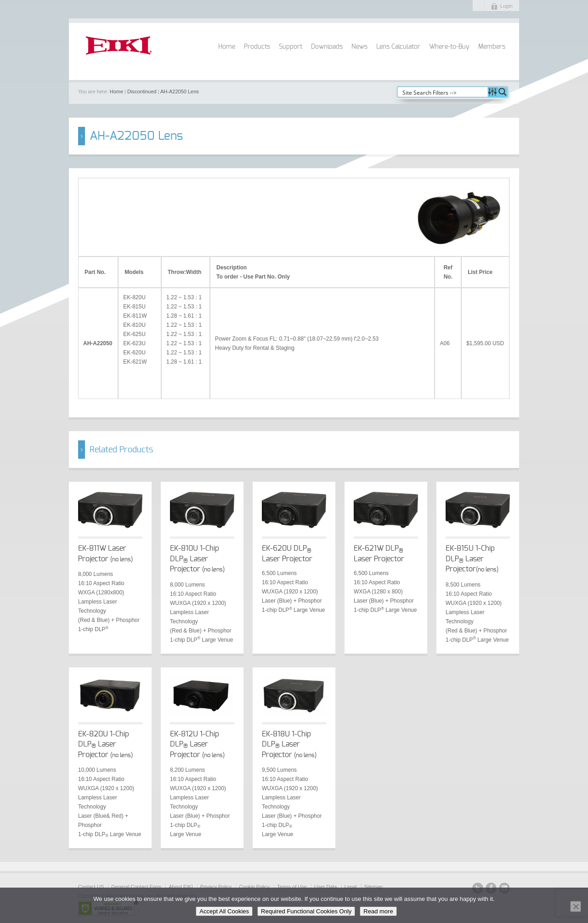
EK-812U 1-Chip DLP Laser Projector (197, 744)
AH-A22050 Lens (180, 91)
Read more (378, 911)
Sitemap (373, 887)
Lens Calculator (398, 47)
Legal (351, 887)
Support (291, 47)
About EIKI (181, 887)
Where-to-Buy (449, 47)
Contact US (91, 887)
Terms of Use (292, 887)
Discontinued (142, 91)
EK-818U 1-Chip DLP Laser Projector (289, 744)
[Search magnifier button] (503, 92)
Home (227, 47)
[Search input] (443, 92)
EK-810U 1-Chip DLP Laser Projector (197, 559)
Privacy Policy (216, 887)
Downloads (327, 47)
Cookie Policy (254, 887)
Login (506, 6)
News (359, 47)
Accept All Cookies (224, 911)
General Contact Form (136, 887)
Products (257, 47)
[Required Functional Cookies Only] (576, 906)
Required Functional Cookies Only (306, 911)
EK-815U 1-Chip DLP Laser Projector (472, 559)
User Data (326, 887)
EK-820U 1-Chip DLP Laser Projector (105, 744)
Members (492, 47)
